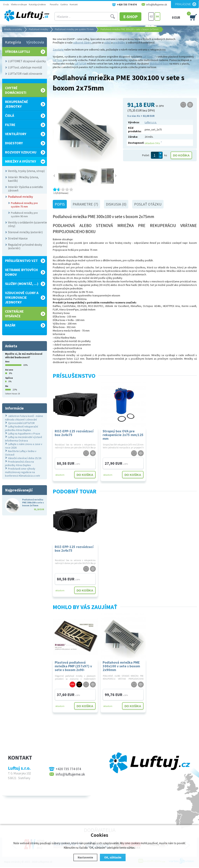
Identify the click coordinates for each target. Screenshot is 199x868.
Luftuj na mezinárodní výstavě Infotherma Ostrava (24, 439)
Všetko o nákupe (19, 4)
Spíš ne (9, 378)
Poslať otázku (148, 204)
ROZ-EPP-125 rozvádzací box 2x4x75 (74, 433)
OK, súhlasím (113, 857)
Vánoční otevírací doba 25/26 (25, 458)
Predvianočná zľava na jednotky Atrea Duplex (19, 463)
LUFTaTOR (81, 64)
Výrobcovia (35, 42)
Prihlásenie (183, 4)
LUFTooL (58, 60)
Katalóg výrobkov (37, 4)
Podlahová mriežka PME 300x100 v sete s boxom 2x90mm (121, 666)
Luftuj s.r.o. (151, 122)
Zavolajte (58, 50)
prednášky (119, 43)
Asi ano (9, 370)
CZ (151, 17)
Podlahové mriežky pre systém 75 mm (74, 29)
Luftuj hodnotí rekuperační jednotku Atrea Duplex (22, 428)
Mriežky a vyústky (13, 29)
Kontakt (74, 4)
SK (157, 17)
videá (107, 43)
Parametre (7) (85, 204)
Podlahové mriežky (38, 29)
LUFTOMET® (149, 57)
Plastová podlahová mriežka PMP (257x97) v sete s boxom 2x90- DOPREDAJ (73, 666)
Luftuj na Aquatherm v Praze (24, 434)
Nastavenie (85, 857)
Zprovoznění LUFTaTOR (21, 423)
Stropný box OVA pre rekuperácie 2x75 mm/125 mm (123, 435)
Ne (7, 386)
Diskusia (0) (116, 204)
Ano (7, 361)
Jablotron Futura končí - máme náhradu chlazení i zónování (24, 418)
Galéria (64, 4)
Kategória (13, 42)
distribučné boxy (159, 64)
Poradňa (54, 4)
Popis (60, 204)
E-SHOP (133, 17)
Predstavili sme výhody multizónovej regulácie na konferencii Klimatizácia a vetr (23, 472)
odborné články (82, 43)
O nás (6, 4)
